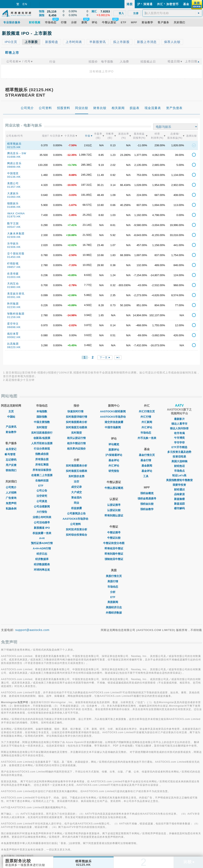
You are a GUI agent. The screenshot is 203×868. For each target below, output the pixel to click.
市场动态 (114, 587)
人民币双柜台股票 (42, 443)
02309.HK (14, 237)
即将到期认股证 (114, 516)
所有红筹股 (42, 465)
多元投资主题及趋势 (179, 452)
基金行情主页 (147, 455)
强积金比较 (147, 504)
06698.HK (14, 327)
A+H (42, 538)
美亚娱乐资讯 (16, 294)
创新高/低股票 (42, 438)
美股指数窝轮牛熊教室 (179, 480)
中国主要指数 (42, 422)
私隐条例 (11, 509)
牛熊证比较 (114, 538)
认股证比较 (114, 510)
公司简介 (11, 487)
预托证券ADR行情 (42, 543)
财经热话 (179, 466)
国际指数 (42, 417)
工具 (147, 476)
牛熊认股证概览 (114, 488)
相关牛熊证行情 (76, 443)
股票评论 (114, 450)
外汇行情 (147, 417)
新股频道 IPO (42, 528)
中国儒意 (13, 173)
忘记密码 (11, 460)
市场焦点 (179, 471)
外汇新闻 (147, 422)
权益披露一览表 (42, 533)
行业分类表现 (42, 449)
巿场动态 (147, 433)
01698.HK (14, 157)
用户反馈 (11, 465)
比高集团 (13, 344)
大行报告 (42, 512)
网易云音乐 (14, 163)
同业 (76, 503)
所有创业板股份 (42, 470)
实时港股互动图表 (76, 427)
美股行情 (114, 581)
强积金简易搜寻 (147, 499)
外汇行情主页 (147, 411)
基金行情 (147, 460)
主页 (11, 411)
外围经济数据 (114, 613)
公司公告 (42, 491)
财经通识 (179, 490)
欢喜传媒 (13, 274)
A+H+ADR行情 (42, 548)
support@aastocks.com (33, 630)
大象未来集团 (16, 233)
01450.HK (14, 257)
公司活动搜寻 (42, 522)
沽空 (76, 482)
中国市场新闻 (114, 427)
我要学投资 (179, 485)
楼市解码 (179, 508)
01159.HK (14, 317)
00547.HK (14, 227)
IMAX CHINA (16, 213)
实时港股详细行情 (76, 417)
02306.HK (14, 247)
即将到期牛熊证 (114, 554)
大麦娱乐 (13, 193)
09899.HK (14, 167)
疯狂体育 (13, 334)
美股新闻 (114, 602)
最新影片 (179, 419)
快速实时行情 (76, 411)
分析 (114, 592)
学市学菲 (179, 442)
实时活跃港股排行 (42, 433)
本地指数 (42, 411)
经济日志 (42, 554)
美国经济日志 (114, 607)
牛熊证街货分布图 (114, 543)
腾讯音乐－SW (17, 153)
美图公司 (13, 183)
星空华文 (13, 324)
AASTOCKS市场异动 (76, 519)
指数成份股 (42, 454)
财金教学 (11, 432)
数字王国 (13, 223)
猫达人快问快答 (179, 428)
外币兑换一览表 (147, 438)
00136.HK (14, 177)
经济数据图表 (42, 564)
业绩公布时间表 (42, 517)
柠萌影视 (13, 264)
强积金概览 (147, 493)
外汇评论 (114, 466)
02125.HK (14, 147)
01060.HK (14, 197)
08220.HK (14, 347)
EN (25, 4)
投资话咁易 (179, 457)
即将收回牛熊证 (114, 548)
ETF (42, 486)
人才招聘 (11, 493)
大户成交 (76, 492)
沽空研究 (42, 496)
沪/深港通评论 (114, 455)
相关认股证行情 (76, 438)
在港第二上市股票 (42, 475)
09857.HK (14, 267)
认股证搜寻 (114, 505)
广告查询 (11, 498)
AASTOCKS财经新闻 (114, 411)
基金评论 (114, 460)
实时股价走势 (76, 476)
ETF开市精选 (179, 447)
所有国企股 (42, 459)
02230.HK (14, 307)
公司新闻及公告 (76, 513)
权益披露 (76, 508)
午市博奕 (179, 438)
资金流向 (76, 498)
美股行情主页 (114, 576)
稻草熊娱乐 (14, 144)
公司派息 (42, 501)
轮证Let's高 (179, 475)
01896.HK (14, 207)
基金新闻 (147, 466)
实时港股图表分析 (76, 422)
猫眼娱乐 (13, 203)
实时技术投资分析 (76, 529)
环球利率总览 (42, 570)
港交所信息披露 (114, 422)
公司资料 (76, 524)
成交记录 (76, 487)
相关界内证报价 (76, 449)
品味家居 (179, 494)
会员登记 (11, 449)
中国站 (11, 417)
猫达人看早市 (179, 424)
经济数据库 (42, 559)
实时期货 (42, 427)
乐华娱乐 (13, 243)
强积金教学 (147, 509)
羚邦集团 (13, 304)
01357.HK (14, 187)
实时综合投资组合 (76, 535)
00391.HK (14, 297)
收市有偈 (179, 433)
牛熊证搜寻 (114, 532)
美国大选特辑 (179, 461)
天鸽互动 (13, 284)
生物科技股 (42, 481)
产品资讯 (11, 427)
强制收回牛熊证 (114, 559)
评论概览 (114, 444)
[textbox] (172, 13)
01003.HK (14, 277)
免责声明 (11, 503)
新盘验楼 (179, 499)
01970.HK (14, 216)
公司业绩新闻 (42, 507)
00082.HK (14, 337)
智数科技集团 (16, 314)
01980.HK (14, 287)
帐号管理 (11, 454)
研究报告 (114, 471)
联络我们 (11, 470)
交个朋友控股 (16, 254)
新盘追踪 (179, 504)
